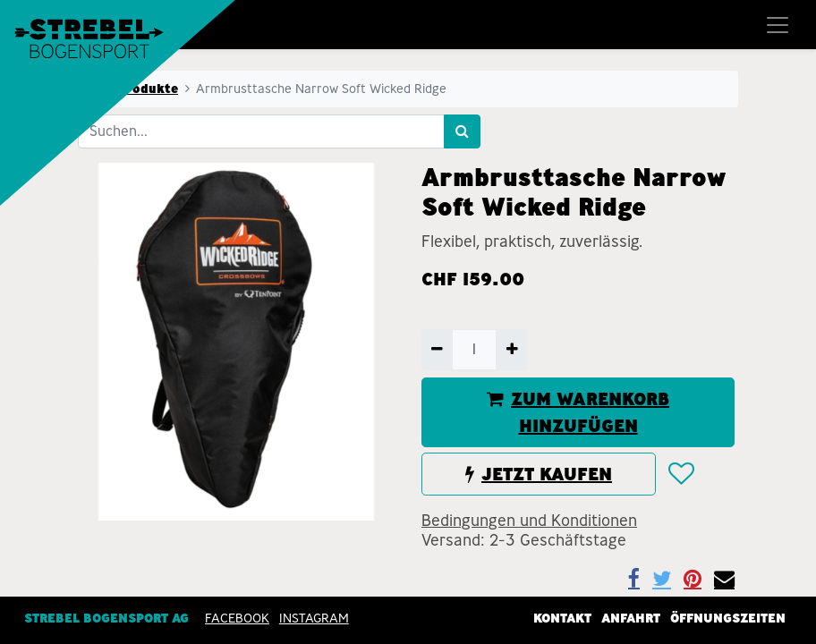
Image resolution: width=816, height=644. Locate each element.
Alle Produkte (133, 89)
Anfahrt (631, 618)
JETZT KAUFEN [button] (539, 474)
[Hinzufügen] (511, 350)
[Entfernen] (437, 350)
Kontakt (562, 618)
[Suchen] (462, 131)
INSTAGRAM (314, 618)
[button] (680, 475)
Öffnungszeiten (728, 618)
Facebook (237, 618)
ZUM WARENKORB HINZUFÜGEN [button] (578, 412)
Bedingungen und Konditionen (529, 521)
